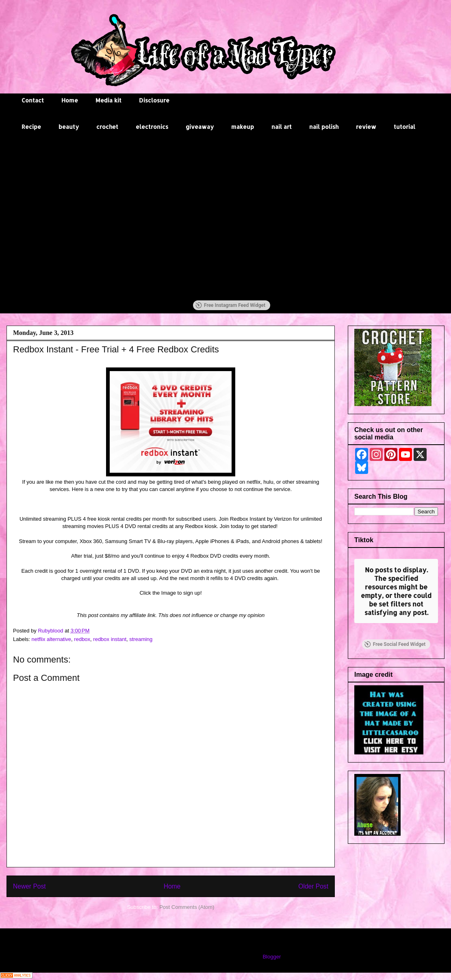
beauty (69, 127)
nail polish (324, 127)
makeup (243, 127)
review (366, 127)
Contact (33, 100)
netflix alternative (52, 639)
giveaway (200, 127)
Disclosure (154, 100)
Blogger (271, 957)
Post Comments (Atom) (187, 907)
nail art (282, 127)
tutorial (404, 127)
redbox (82, 639)
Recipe (31, 127)
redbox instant (110, 639)
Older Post (313, 886)
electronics (152, 127)
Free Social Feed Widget (395, 644)
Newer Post (29, 886)
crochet (107, 127)
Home (70, 100)
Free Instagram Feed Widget (230, 305)
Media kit (108, 100)
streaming (141, 639)
